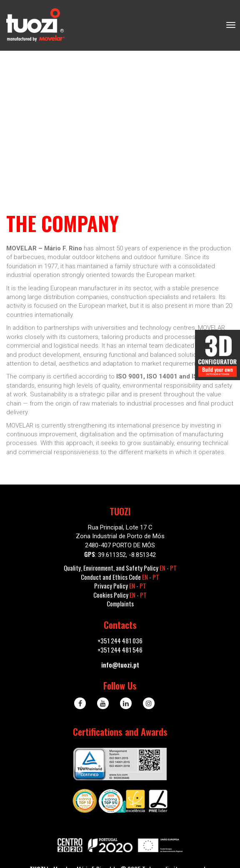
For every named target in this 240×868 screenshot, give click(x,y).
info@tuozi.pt (120, 665)
